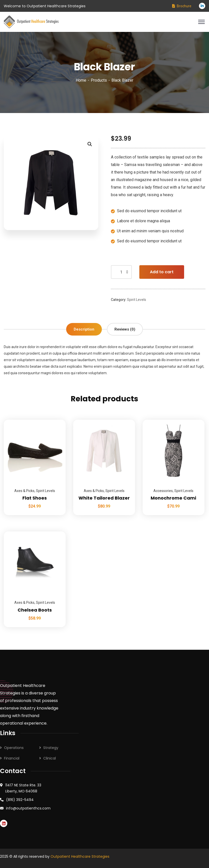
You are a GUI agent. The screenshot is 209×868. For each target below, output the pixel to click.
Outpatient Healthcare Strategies (80, 856)
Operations (14, 748)
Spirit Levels (137, 300)
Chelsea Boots (35, 610)
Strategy (51, 748)
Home (81, 80)
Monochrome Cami (173, 498)
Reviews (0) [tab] (125, 329)
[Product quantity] (121, 272)
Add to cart (162, 272)
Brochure (184, 6)
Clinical (50, 758)
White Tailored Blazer (104, 498)
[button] (90, 144)
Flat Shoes (35, 498)
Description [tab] (84, 329)
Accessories (163, 491)
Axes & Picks (24, 491)
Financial (12, 758)
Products (99, 80)
